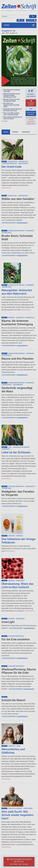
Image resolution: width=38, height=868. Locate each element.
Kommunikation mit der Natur (16, 231)
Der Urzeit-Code (12, 167)
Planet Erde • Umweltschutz (16, 486)
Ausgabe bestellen (22, 223)
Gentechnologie (23, 163)
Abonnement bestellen (31, 113)
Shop (20, 20)
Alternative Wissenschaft (9, 163)
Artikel (6, 132)
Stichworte (26, 132)
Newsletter (31, 20)
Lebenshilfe (12, 746)
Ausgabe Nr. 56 (8, 31)
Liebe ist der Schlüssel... (17, 452)
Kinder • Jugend (28, 808)
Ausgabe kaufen (31, 103)
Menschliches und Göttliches (13, 751)
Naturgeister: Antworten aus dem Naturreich (17, 292)
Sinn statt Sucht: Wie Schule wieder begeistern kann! (18, 815)
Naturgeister (30, 231)
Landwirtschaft (12, 161)
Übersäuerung (20, 580)
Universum (11, 318)
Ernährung (12, 536)
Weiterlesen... (7, 188)
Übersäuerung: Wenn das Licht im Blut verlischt (17, 586)
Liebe (10, 447)
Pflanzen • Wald (23, 161)
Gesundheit (20, 536)
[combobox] (15, 16)
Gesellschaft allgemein (15, 808)
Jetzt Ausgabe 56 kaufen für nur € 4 (19, 862)
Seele (18, 746)
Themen (15, 132)
